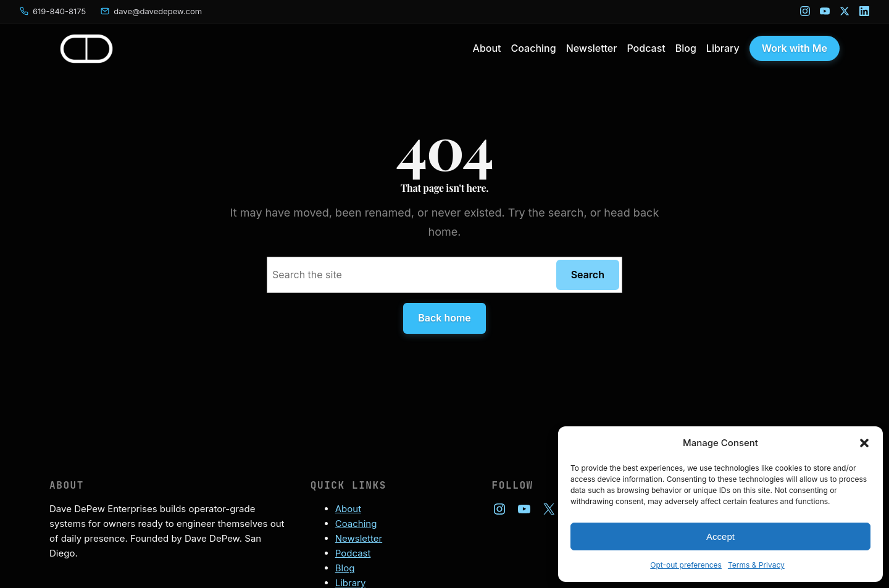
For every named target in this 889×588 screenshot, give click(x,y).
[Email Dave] (151, 11)
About (348, 509)
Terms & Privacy (756, 565)
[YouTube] (825, 11)
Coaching (356, 524)
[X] (845, 11)
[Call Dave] (53, 11)
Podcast (353, 553)
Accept (720, 536)
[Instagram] (805, 11)
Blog (345, 568)
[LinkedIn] (864, 11)
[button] (864, 443)
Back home (444, 318)
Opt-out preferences (686, 565)
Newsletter (359, 538)
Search (588, 275)
